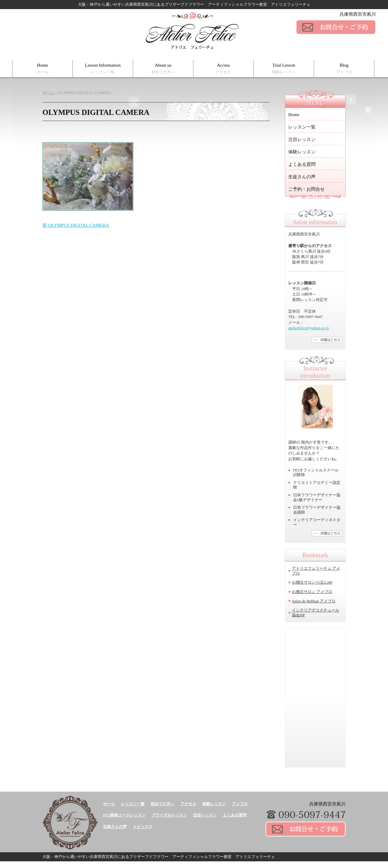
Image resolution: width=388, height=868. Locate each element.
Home (43, 69)
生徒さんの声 (302, 177)
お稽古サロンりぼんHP (312, 582)
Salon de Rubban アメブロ (314, 601)
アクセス (188, 804)
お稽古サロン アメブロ (312, 592)
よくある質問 (302, 164)
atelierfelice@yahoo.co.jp (309, 328)
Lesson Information (103, 69)
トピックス (143, 827)
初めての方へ (162, 804)
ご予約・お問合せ (306, 189)
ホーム (109, 804)
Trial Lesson (284, 69)
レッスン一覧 (302, 127)
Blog (344, 69)
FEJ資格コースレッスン (124, 815)
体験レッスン (302, 152)
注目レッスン (302, 139)
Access (223, 69)
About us (163, 69)
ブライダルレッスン (169, 815)
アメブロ (240, 804)
